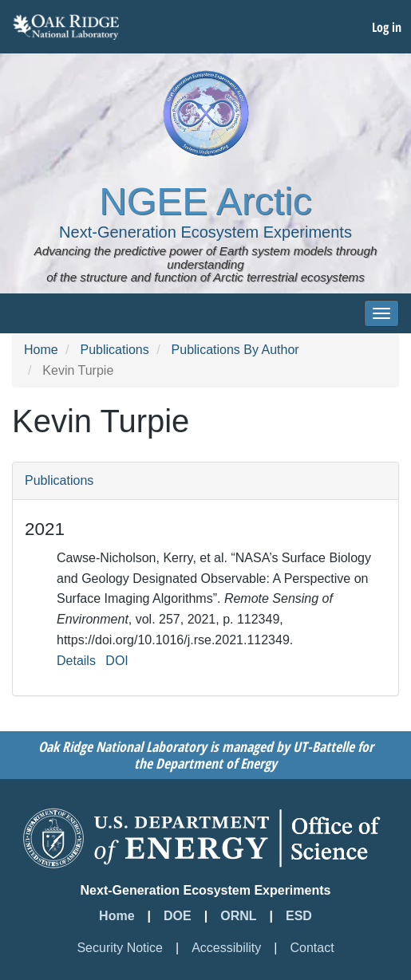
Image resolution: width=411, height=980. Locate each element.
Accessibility (226, 948)
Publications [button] (59, 480)
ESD (299, 916)
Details (76, 661)
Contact (312, 948)
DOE (178, 916)
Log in (387, 27)
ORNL (238, 916)
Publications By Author (235, 350)
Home (41, 350)
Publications (114, 350)
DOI (117, 661)
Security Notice (120, 948)
